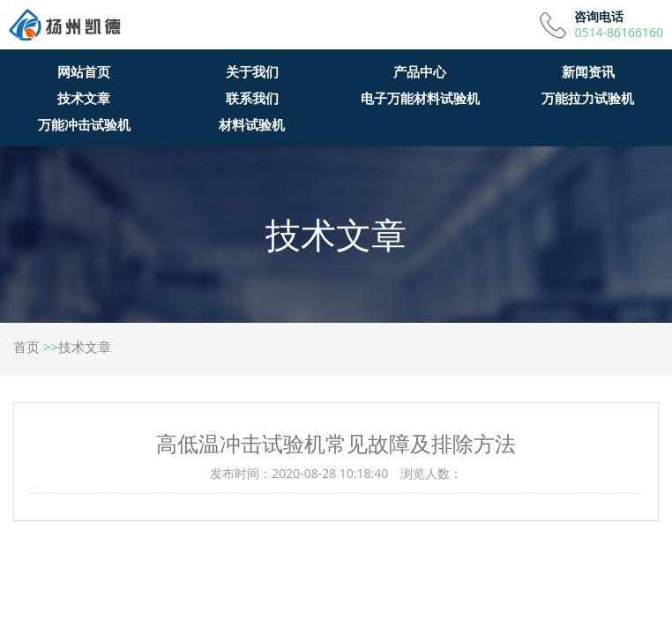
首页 (26, 347)
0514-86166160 (619, 33)
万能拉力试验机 (588, 98)
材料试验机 (252, 124)
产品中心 (420, 71)
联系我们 (252, 98)
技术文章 (84, 98)
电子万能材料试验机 (420, 98)
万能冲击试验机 (84, 124)
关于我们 (252, 71)
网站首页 (84, 71)
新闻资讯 (588, 71)
